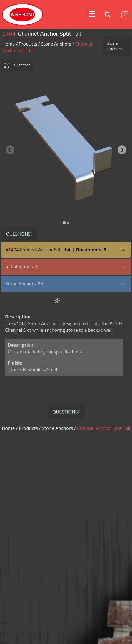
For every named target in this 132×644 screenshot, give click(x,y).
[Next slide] (122, 144)
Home (8, 44)
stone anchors (56, 44)
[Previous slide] (10, 144)
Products (28, 44)
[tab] (64, 211)
